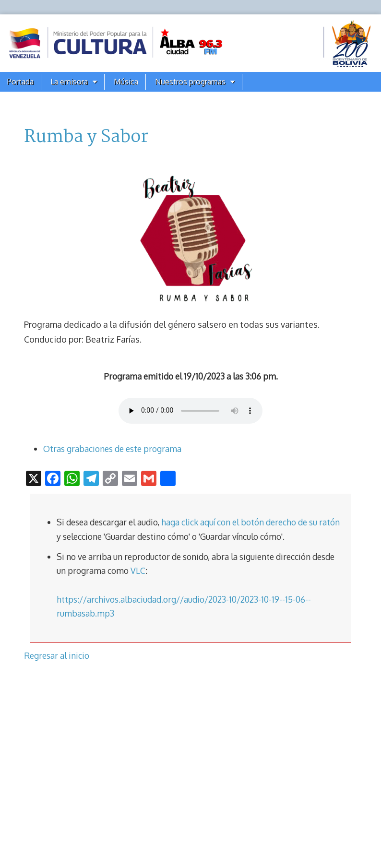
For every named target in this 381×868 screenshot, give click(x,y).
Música (126, 82)
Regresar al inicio (57, 655)
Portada (20, 82)
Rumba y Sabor (86, 137)
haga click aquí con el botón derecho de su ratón (250, 522)
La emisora (69, 82)
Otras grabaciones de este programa (112, 449)
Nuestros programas (190, 82)
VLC (138, 571)
